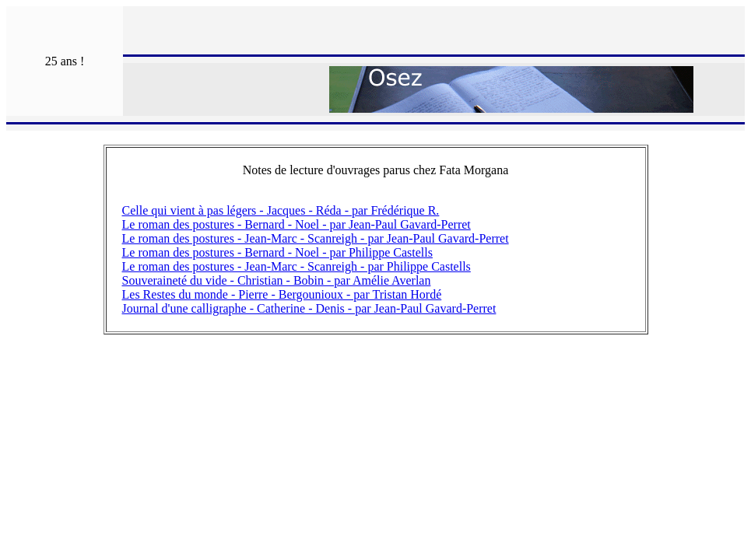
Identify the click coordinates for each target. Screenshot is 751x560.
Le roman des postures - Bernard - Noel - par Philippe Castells (277, 252)
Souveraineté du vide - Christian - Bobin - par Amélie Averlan (277, 280)
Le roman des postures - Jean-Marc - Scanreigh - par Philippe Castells (297, 266)
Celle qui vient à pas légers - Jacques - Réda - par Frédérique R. (281, 210)
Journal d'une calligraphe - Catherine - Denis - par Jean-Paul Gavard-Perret (309, 308)
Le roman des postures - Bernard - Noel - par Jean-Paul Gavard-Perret (297, 224)
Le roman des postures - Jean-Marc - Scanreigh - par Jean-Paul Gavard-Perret (316, 238)
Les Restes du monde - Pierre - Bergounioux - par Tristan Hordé (282, 294)
